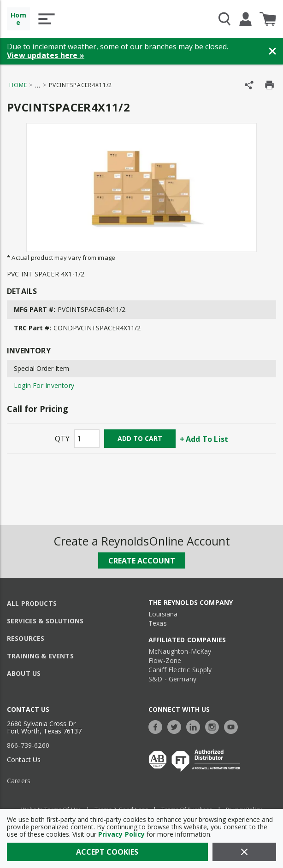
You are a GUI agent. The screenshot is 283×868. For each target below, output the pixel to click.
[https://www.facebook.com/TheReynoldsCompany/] (158, 726)
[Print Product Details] (269, 85)
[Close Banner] (272, 51)
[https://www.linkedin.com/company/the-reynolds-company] (195, 726)
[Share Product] (249, 85)
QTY (62, 439)
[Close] (245, 852)
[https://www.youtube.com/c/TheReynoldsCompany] (233, 726)
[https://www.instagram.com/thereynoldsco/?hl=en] (214, 726)
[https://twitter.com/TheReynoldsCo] (177, 726)
